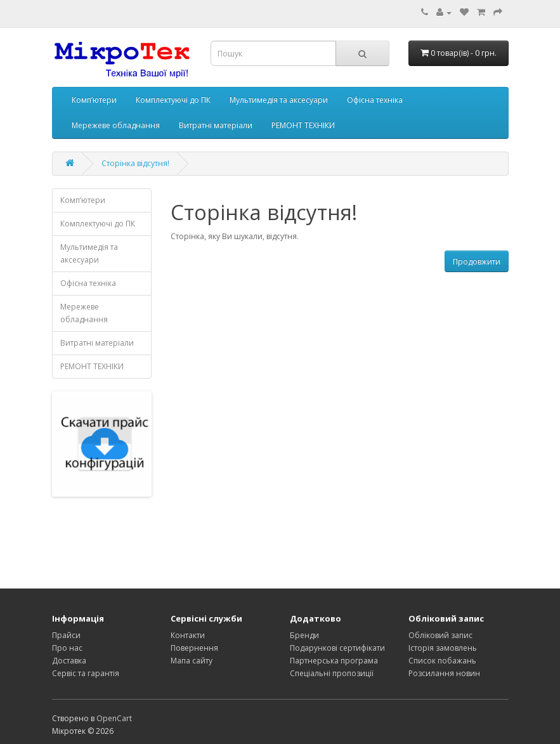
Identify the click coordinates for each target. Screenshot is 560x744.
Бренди (304, 635)
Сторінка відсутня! (135, 163)
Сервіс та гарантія (86, 673)
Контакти (188, 635)
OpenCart (114, 718)
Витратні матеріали (216, 125)
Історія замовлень (443, 648)
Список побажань (442, 661)
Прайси (66, 635)
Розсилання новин (444, 673)
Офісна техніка (375, 100)
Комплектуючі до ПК (173, 100)
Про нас (67, 648)
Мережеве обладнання (116, 125)
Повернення (194, 648)
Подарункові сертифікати (337, 648)
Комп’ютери (94, 100)
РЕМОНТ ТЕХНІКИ (303, 125)
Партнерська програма (334, 661)
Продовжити (477, 262)
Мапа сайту (192, 661)
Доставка (69, 661)
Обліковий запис (440, 635)
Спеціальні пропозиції (332, 673)
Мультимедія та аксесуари (279, 100)
